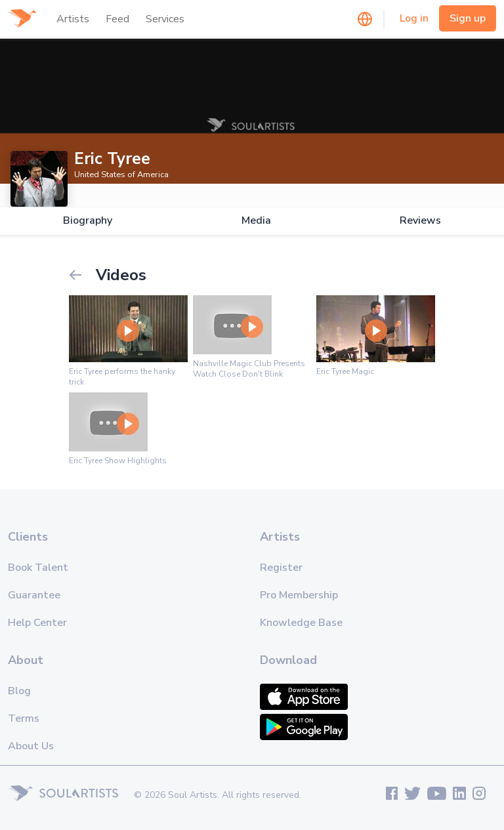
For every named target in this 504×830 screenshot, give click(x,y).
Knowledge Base (301, 623)
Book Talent (38, 568)
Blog (19, 691)
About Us (31, 746)
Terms (24, 718)
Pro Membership (299, 595)
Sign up (468, 18)
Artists (73, 19)
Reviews (420, 221)
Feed (117, 19)
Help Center (37, 623)
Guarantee (34, 595)
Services (165, 19)
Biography (88, 221)
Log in (414, 18)
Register (281, 568)
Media (256, 221)
